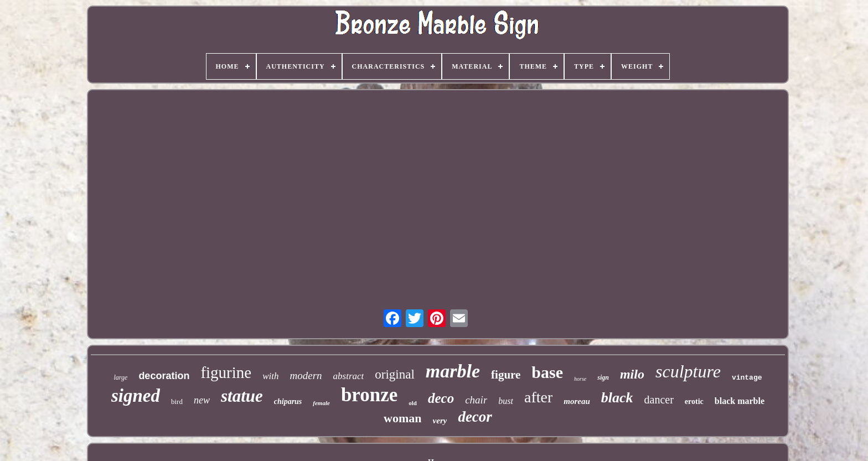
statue (242, 396)
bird (177, 402)
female (321, 403)
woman (402, 418)
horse (580, 379)
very (440, 421)
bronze (369, 395)
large (120, 377)
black (617, 398)
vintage (747, 378)
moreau (577, 401)
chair (476, 400)
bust (506, 401)
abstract (349, 376)
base (547, 372)
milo (632, 374)
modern (306, 375)
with (270, 376)
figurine (226, 372)
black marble (740, 401)
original (395, 374)
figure (506, 375)
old (413, 403)
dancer (659, 400)
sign (603, 377)
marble (453, 371)
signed (136, 396)
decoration (164, 376)
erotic (694, 402)
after (538, 397)
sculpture (688, 371)
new (202, 400)
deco (441, 398)
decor (475, 417)
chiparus (288, 402)
